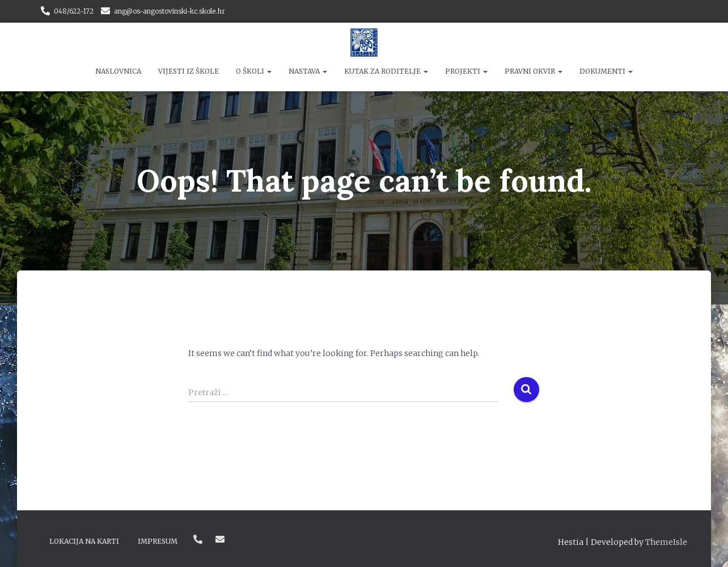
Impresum (158, 541)
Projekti (466, 71)
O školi (254, 71)
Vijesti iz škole (189, 71)
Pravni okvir (534, 71)
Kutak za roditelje (386, 71)
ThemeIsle (666, 542)
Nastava (308, 71)
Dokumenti (606, 71)
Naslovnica (118, 71)
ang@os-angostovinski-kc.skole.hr (170, 11)
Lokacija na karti (84, 541)
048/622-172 (74, 11)
